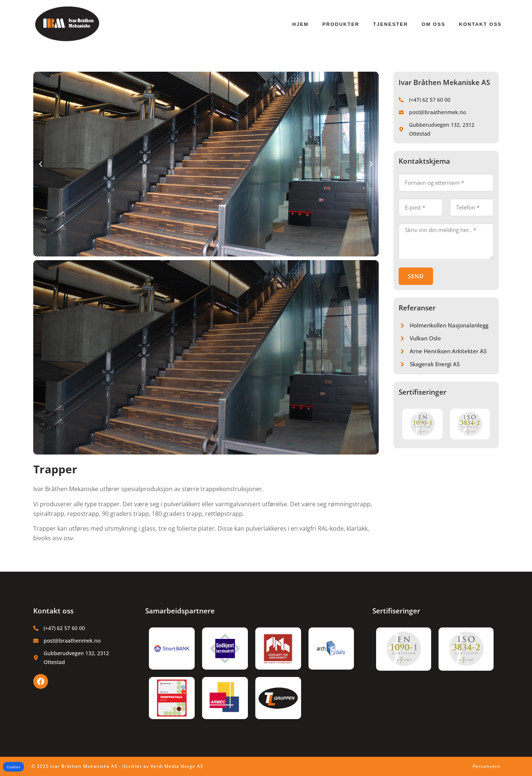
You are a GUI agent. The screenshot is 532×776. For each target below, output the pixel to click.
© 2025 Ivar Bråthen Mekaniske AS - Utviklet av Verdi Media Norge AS (117, 766)
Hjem (300, 24)
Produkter (341, 24)
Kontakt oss (480, 24)
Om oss (433, 24)
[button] (41, 164)
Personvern (487, 766)
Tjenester (391, 24)
